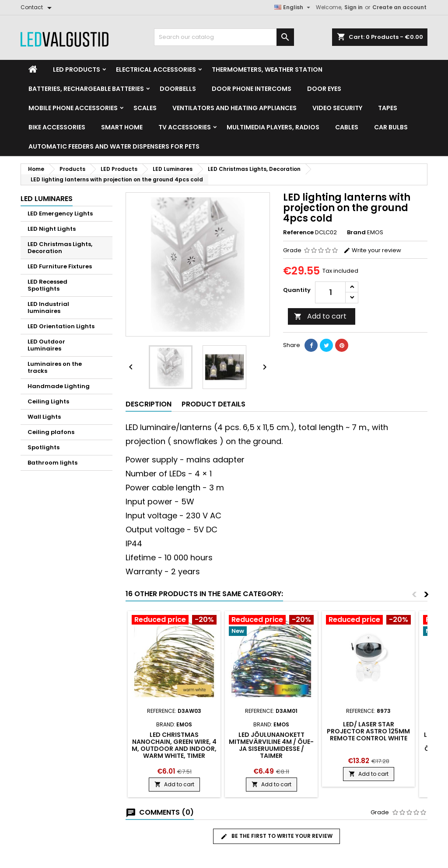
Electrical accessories (156, 69)
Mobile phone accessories (73, 108)
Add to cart (320, 316)
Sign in (353, 7)
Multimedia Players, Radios (273, 127)
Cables (347, 127)
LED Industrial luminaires (48, 307)
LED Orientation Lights (61, 326)
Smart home (122, 127)
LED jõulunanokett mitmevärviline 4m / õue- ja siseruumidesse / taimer (271, 745)
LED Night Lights (52, 229)
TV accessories (185, 127)
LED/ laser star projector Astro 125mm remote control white (368, 731)
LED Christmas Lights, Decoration (60, 248)
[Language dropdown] (293, 7)
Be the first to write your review (276, 836)
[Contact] (38, 7)
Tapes (388, 108)
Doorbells (178, 89)
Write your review (372, 250)
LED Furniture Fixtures (60, 266)
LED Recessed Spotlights (47, 285)
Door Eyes (324, 89)
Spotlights (44, 447)
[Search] (224, 37)
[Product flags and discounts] (174, 621)
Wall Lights (44, 417)
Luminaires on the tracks (55, 367)
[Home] (33, 69)
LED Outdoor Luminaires (46, 345)
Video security (337, 108)
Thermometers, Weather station (267, 69)
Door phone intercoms (252, 89)
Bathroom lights (52, 463)
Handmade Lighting (59, 386)
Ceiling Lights (48, 401)
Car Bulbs (391, 127)
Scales (145, 108)
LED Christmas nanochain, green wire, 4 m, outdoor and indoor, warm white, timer (174, 745)
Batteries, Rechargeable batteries (86, 89)
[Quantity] (330, 292)
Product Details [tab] (213, 404)
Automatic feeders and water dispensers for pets (114, 146)
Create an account (399, 7)
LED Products (77, 69)
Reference (298, 233)
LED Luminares (47, 199)
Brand (356, 233)
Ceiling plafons (51, 432)
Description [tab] (149, 404)
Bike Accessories (57, 127)
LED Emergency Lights (60, 214)
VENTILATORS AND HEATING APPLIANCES (234, 108)
